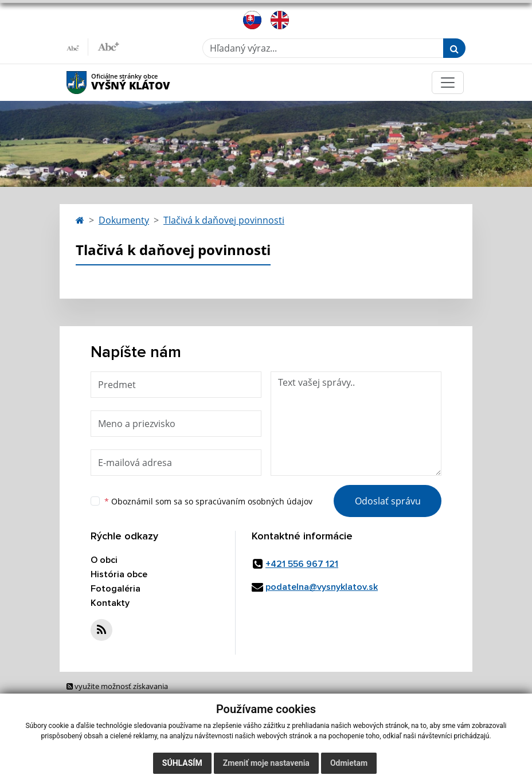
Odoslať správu (388, 501)
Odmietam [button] (349, 763)
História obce (119, 574)
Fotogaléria (116, 589)
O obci (104, 560)
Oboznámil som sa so (208, 501)
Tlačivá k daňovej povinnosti (224, 220)
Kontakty (110, 603)
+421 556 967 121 (302, 564)
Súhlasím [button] (182, 763)
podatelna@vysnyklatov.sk (322, 587)
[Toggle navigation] (448, 83)
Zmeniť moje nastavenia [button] (266, 763)
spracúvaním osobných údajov (254, 501)
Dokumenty (124, 220)
